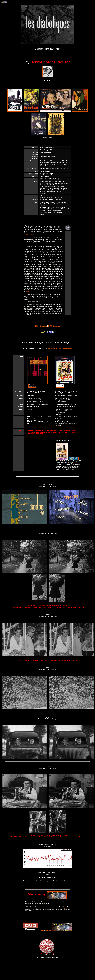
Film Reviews (41, 326)
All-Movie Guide (30, 234)
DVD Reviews (54, 326)
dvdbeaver (41, 931)
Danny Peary (29, 291)
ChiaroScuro (10, 2)
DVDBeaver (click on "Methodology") (55, 908)
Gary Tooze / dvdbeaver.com (60, 348)
